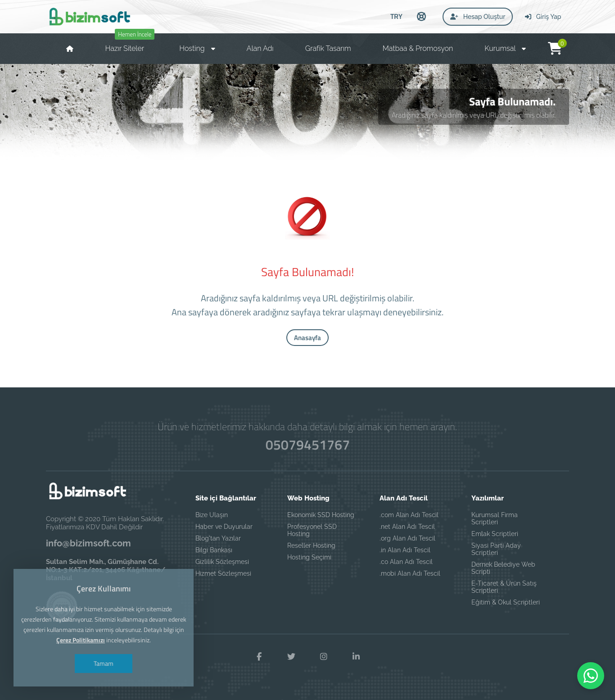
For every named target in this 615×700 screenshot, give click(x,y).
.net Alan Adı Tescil (407, 527)
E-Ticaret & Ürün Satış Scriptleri (504, 587)
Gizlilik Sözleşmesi (222, 562)
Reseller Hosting (311, 545)
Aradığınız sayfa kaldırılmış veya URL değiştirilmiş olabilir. (474, 115)
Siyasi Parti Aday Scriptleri (496, 549)
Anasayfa (307, 338)
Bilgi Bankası (214, 550)
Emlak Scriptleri (495, 534)
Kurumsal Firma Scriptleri (495, 518)
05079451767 (307, 445)
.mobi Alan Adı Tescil (410, 573)
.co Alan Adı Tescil (406, 562)
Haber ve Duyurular (224, 527)
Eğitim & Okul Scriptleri (506, 602)
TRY (396, 16)
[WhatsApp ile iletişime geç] (591, 676)
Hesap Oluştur (478, 17)
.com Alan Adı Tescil (409, 515)
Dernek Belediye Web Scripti (503, 568)
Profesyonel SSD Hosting (312, 530)
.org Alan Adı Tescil (407, 538)
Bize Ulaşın (212, 515)
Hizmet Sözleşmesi (223, 573)
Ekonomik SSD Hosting (321, 515)
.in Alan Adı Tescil (405, 550)
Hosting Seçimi (309, 557)
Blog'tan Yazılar (218, 538)
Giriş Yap (543, 17)
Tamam (104, 664)
